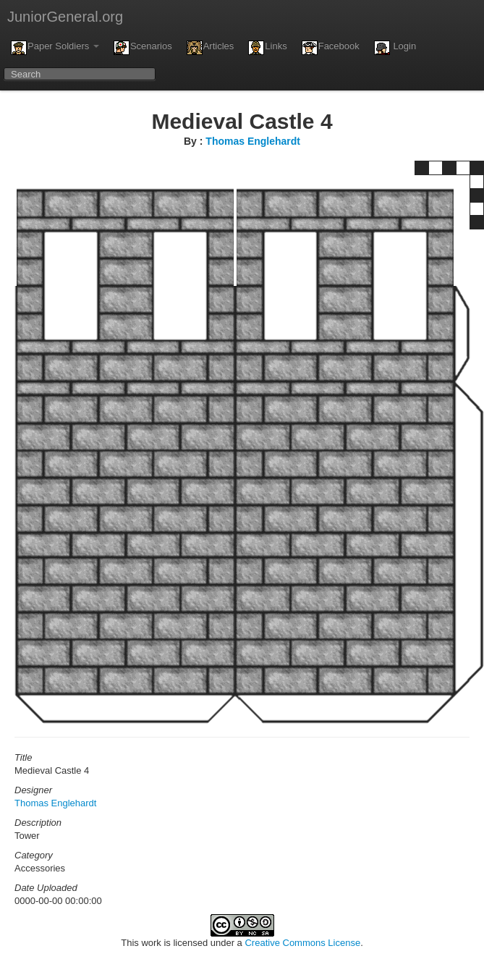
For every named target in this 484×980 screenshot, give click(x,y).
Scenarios (143, 48)
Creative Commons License (302, 943)
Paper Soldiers (55, 48)
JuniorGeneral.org (65, 17)
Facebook (331, 48)
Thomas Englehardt (253, 141)
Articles (211, 48)
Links (267, 48)
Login (395, 48)
